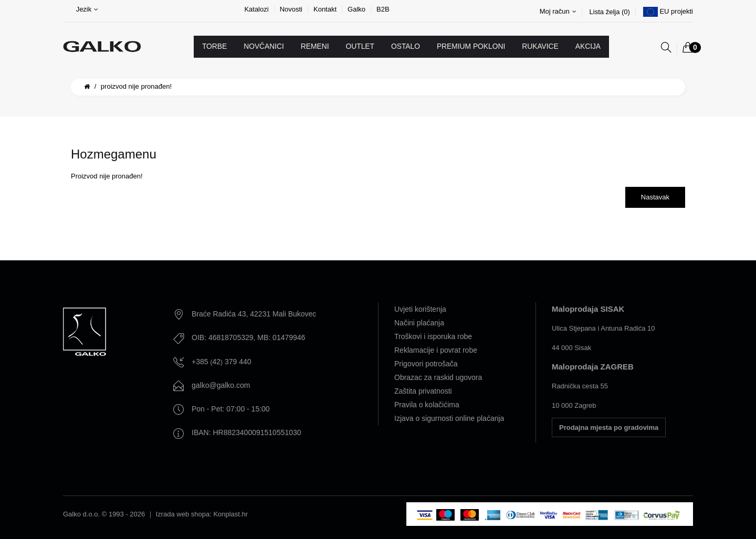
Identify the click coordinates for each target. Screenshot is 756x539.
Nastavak (655, 197)
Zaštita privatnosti (423, 391)
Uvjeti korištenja (420, 309)
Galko (356, 9)
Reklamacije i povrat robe (436, 350)
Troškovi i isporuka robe (433, 336)
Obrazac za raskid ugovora (438, 377)
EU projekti (676, 11)
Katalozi (256, 9)
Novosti (291, 9)
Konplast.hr (230, 514)
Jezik (87, 9)
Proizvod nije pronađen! (136, 86)
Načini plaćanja (419, 323)
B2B (383, 9)
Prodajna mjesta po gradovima (609, 427)
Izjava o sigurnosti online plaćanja (449, 418)
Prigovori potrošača (426, 364)
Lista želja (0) (610, 12)
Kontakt (325, 9)
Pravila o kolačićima (427, 405)
